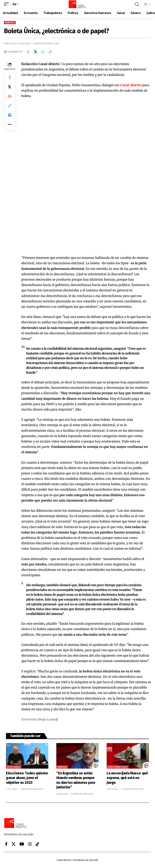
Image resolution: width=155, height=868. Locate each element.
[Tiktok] (37, 844)
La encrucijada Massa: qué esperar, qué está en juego (127, 778)
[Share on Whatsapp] (43, 52)
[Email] (10, 97)
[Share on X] (35, 52)
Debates (10, 22)
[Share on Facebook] (28, 52)
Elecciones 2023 (118, 767)
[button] (7, 4)
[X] (14, 844)
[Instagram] (30, 844)
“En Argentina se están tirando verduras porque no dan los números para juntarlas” (76, 780)
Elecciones (14, 767)
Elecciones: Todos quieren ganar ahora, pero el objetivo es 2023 (27, 778)
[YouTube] (22, 844)
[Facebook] (6, 844)
